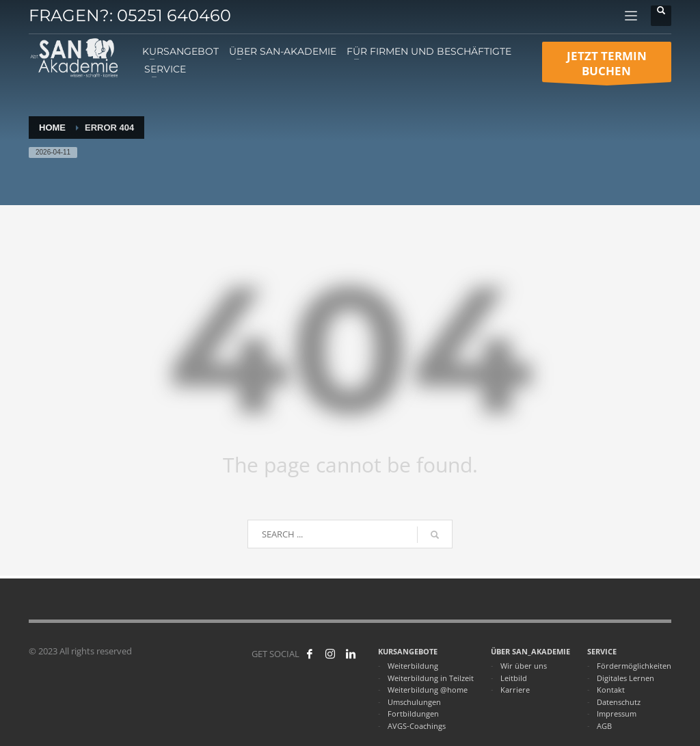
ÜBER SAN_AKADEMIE (530, 651)
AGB (604, 726)
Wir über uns (524, 666)
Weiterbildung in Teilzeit (431, 678)
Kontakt (611, 690)
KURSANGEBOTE (408, 651)
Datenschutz (619, 702)
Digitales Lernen (625, 678)
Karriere (515, 690)
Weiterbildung (413, 666)
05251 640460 (174, 15)
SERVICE (602, 651)
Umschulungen (414, 702)
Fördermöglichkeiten (634, 666)
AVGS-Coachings (417, 726)
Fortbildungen (413, 714)
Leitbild (514, 678)
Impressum (617, 714)
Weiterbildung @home (428, 690)
